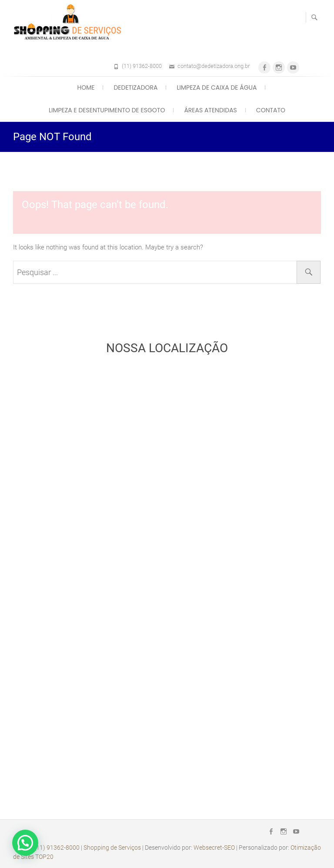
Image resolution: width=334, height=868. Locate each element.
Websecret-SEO (214, 848)
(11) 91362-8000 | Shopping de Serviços (88, 848)
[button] (25, 843)
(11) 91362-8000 (142, 66)
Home (86, 87)
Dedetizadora (135, 87)
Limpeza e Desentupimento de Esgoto (107, 110)
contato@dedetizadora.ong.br (214, 66)
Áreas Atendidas (210, 110)
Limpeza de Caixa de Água (217, 87)
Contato (271, 110)
